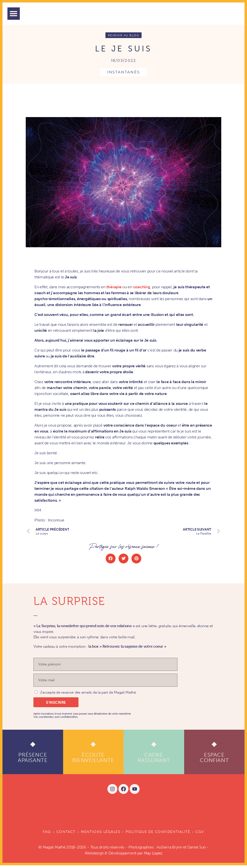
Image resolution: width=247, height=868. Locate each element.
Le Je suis (123, 51)
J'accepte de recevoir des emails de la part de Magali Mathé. (88, 695)
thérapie (114, 290)
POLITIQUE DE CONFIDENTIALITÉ (158, 835)
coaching (142, 290)
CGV (200, 835)
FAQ (47, 835)
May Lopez (153, 856)
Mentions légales (101, 835)
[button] (14, 14)
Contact (66, 835)
